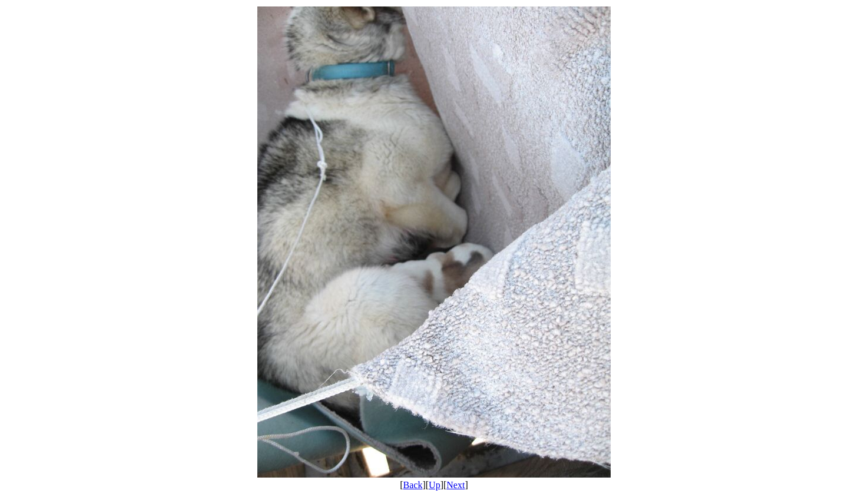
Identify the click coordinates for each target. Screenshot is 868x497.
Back (413, 485)
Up (435, 485)
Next (455, 485)
